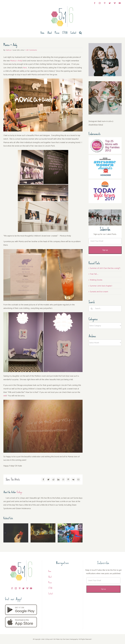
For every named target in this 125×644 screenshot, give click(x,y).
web (5, 396)
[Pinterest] (20, 588)
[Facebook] (12, 588)
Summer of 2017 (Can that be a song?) (105, 268)
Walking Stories (96, 280)
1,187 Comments (31, 50)
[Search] (92, 309)
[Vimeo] (27, 588)
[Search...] (105, 309)
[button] (80, 33)
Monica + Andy (16, 61)
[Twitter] (23, 588)
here (25, 68)
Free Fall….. (94, 274)
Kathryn (9, 50)
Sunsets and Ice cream (99, 292)
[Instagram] (16, 588)
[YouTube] (31, 588)
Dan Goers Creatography (70, 639)
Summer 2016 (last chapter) (101, 286)
